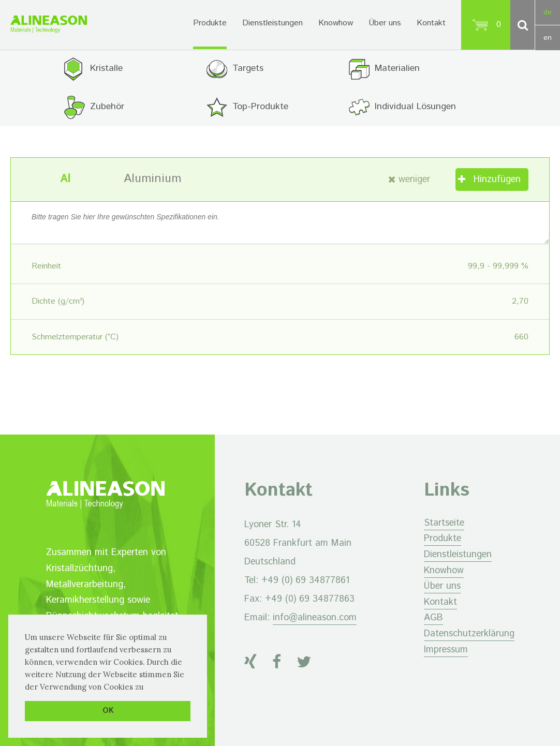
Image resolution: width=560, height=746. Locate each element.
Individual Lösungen (416, 107)
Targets (248, 68)
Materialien (397, 68)
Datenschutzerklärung (469, 634)
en (548, 38)
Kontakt (431, 23)
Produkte (210, 23)
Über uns (385, 23)
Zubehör (107, 107)
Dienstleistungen (272, 23)
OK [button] (108, 711)
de (548, 12)
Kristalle (106, 68)
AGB (433, 618)
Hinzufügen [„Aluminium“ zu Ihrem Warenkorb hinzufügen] (497, 180)
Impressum (446, 650)
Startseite (444, 523)
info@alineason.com (315, 618)
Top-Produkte (260, 107)
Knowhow (336, 23)
